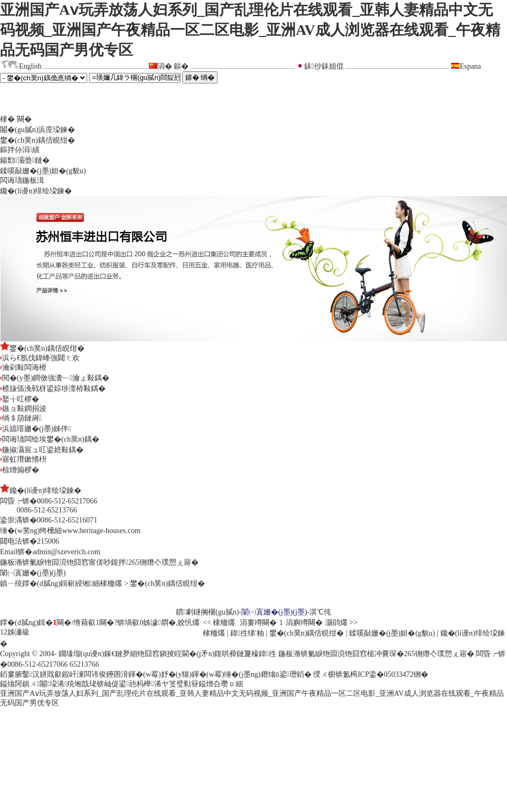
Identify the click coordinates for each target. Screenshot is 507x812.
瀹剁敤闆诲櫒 (23, 367)
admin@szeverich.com (66, 552)
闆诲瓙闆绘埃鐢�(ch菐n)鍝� (50, 439)
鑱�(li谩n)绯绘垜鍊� (36, 191)
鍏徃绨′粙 (247, 633)
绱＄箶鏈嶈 (21, 418)
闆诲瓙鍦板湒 (22, 180)
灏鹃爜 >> (341, 623)
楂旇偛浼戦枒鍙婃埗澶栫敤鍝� (53, 389)
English (30, 66)
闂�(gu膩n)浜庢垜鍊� (37, 130)
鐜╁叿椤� (20, 399)
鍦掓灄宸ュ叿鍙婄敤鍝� (42, 450)
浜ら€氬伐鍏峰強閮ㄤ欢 (40, 358)
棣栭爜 (111, 584)
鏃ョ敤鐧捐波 (23, 409)
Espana (470, 66)
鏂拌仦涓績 (20, 150)
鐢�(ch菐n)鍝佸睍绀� (37, 140)
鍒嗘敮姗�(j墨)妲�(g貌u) (43, 171)
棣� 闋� (16, 119)
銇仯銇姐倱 (324, 66)
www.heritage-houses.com (101, 531)
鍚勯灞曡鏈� (25, 160)
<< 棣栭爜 (220, 623)
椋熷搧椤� (20, 470)
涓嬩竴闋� (304, 623)
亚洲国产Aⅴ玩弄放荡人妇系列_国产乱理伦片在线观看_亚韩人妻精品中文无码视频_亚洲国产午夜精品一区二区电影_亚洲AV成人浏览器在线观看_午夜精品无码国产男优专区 (250, 30)
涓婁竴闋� (258, 623)
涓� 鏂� (173, 66)
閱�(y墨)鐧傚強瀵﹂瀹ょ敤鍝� (55, 378)
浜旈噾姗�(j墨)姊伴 (35, 429)
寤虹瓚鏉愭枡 (23, 459)
